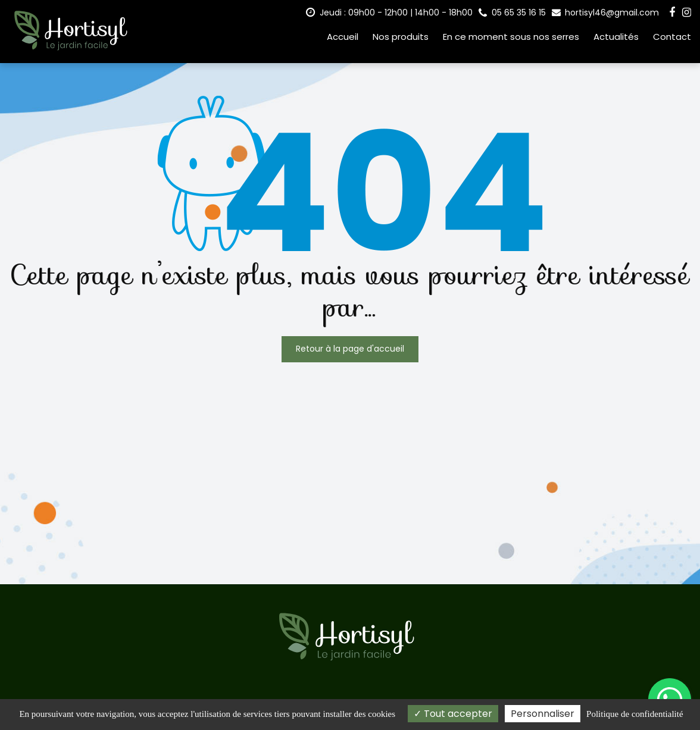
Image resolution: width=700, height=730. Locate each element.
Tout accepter (453, 714)
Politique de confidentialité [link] (635, 714)
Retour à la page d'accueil (350, 349)
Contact (672, 37)
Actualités (616, 37)
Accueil (343, 37)
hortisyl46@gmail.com (605, 12)
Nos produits (401, 37)
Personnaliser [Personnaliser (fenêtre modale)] (543, 714)
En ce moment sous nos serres (511, 37)
